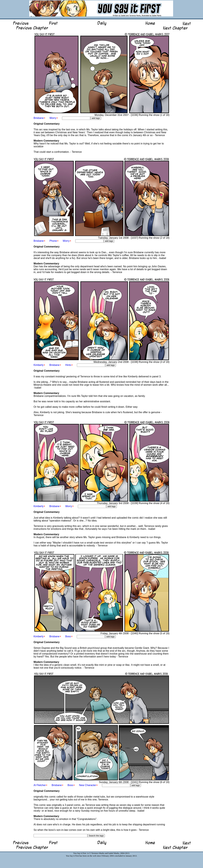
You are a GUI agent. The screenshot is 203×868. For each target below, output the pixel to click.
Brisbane (39, 118)
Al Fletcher (40, 785)
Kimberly (39, 365)
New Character (88, 785)
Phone (53, 241)
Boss (68, 636)
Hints (68, 365)
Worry (53, 118)
